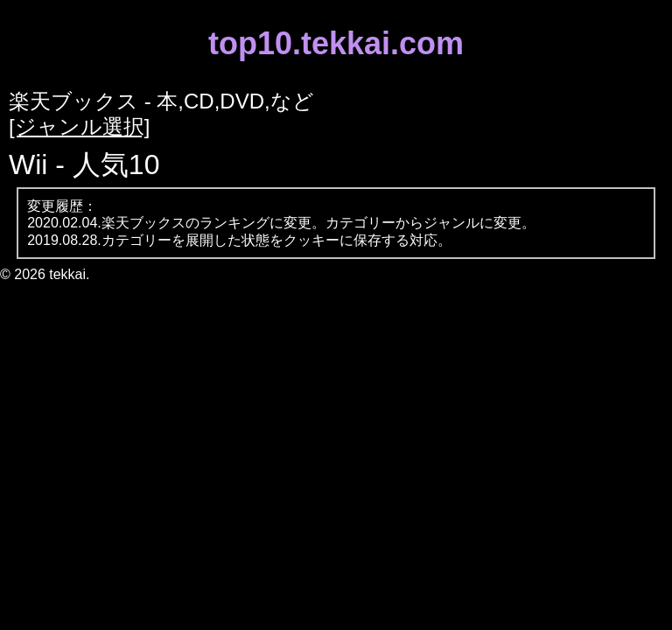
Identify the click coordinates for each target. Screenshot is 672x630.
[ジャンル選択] (79, 126)
